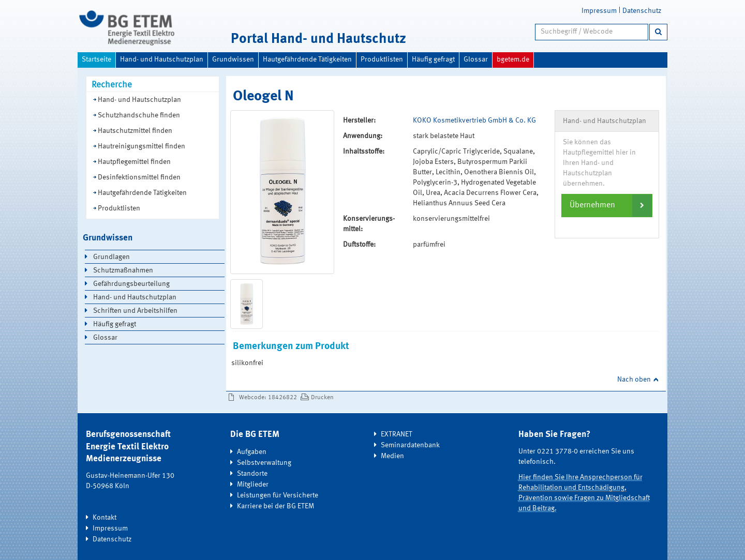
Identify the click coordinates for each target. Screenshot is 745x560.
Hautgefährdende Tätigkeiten (307, 59)
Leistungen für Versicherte (278, 495)
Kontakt (105, 518)
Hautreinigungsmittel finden (141, 146)
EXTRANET (397, 434)
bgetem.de (513, 59)
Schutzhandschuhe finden (139, 115)
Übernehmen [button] (592, 205)
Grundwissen (233, 59)
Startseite (96, 59)
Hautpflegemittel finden (134, 162)
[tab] (607, 205)
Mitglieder (253, 485)
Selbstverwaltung (264, 463)
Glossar (476, 59)
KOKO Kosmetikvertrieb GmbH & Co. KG (474, 120)
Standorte (252, 474)
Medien (392, 456)
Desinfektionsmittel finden (139, 177)
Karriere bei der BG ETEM (275, 506)
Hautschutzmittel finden (135, 131)
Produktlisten (382, 59)
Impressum (599, 11)
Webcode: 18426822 (268, 398)
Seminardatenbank (410, 445)
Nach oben (634, 380)
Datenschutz (642, 11)
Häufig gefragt (433, 59)
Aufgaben (252, 452)
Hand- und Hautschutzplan (162, 59)
